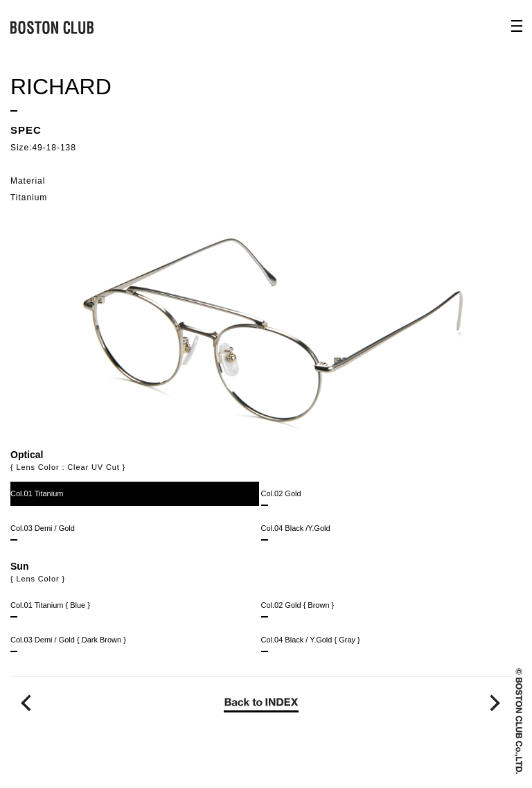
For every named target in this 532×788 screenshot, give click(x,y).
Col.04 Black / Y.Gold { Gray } (311, 644)
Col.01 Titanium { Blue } (50, 609)
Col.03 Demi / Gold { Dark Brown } (68, 644)
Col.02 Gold (281, 498)
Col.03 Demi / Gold (43, 532)
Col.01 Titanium (37, 498)
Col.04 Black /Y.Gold (296, 532)
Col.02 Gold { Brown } (298, 609)
